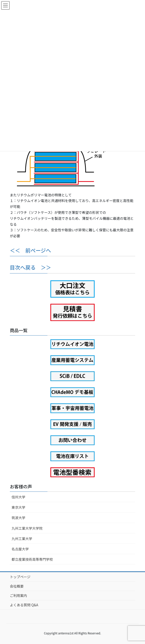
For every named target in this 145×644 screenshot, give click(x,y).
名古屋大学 (20, 549)
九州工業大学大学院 (27, 528)
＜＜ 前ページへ (30, 250)
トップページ (20, 577)
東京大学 (18, 507)
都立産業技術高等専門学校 (32, 559)
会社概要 (17, 586)
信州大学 (18, 497)
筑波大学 (18, 518)
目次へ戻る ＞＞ (30, 267)
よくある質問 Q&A (24, 605)
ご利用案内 (18, 595)
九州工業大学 (22, 539)
